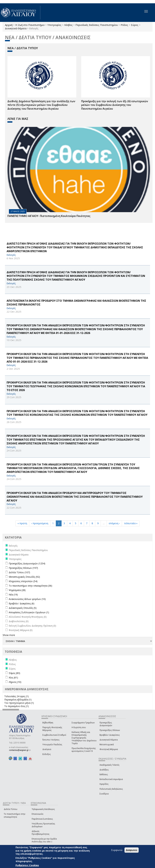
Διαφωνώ (132, 850)
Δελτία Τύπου (11, 809)
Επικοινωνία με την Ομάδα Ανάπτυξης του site (44, 840)
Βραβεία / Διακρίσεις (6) (22, 603)
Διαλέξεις (104, 770)
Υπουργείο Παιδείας (52, 744)
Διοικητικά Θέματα (16, 28)
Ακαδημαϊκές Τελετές (109, 765)
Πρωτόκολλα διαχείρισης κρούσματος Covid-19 (84, 750)
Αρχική (9, 25)
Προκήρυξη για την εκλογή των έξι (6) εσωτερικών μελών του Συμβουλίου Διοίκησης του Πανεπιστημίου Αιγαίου (115, 105)
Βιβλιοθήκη (48, 723)
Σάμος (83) (14, 673)
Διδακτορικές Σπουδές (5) (23, 608)
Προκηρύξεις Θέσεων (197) (23, 568)
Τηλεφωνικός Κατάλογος (43, 809)
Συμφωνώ (117, 850)
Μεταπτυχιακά (107, 744)
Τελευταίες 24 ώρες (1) (17, 696)
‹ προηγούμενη (40, 523)
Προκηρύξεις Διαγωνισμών (106, 724)
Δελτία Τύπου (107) (19, 572)
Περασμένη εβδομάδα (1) (18, 700)
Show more (9, 635)
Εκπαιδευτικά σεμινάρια (111, 779)
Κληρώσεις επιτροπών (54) (23, 581)
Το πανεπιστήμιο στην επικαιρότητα (15, 815)
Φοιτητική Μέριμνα (109, 749)
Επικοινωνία (37, 814)
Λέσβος (68, 25)
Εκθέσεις (104, 774)
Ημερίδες (104, 784)
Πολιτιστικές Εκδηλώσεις (111, 789)
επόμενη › (114, 523)
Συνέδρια (104, 794)
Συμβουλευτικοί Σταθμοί (54, 735)
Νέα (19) (13, 595)
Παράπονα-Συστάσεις (42, 819)
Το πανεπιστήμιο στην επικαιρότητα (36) (30, 586)
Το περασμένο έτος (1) (17, 706)
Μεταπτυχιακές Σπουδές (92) (24, 577)
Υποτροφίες (54, 25)
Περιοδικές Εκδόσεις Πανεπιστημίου (97, 25)
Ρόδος (124, 25)
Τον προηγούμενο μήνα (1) (19, 703)
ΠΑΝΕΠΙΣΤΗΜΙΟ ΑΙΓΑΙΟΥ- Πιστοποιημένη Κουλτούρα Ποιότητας (49, 216)
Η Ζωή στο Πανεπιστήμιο (30, 25)
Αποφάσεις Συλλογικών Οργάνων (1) (29, 612)
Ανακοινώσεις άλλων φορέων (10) (27, 599)
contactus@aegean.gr (20, 750)
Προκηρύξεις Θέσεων (110, 730)
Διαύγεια (47, 749)
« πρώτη (22, 523)
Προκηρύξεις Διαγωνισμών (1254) (27, 563)
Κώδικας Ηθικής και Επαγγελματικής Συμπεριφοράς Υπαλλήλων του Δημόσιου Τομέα (84, 738)
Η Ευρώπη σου (79, 727)
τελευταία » (131, 523)
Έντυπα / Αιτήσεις (51, 740)
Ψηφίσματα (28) (17, 590)
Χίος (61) (13, 677)
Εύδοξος (47, 754)
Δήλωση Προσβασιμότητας (41, 833)
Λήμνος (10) (15, 682)
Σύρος (135, 25)
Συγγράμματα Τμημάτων (83, 723)
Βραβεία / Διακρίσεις (110, 735)
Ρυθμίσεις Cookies (27, 865)
